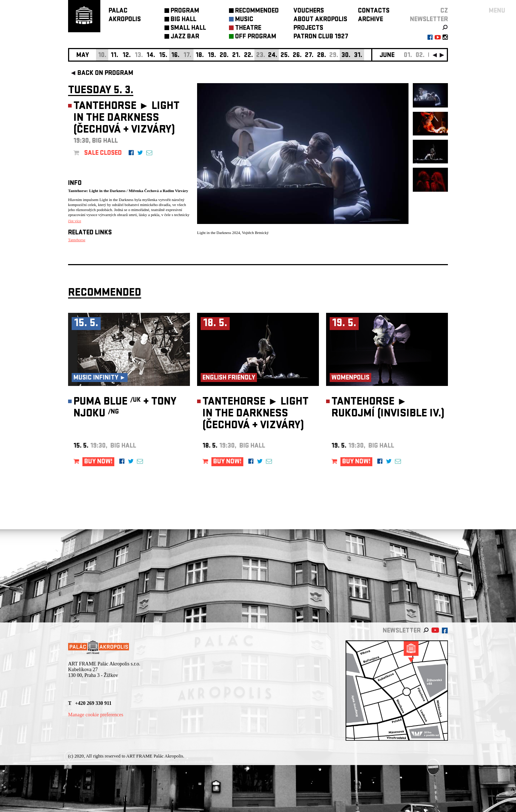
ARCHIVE (371, 20)
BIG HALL (183, 20)
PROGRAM (185, 11)
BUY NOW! (98, 462)
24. (273, 56)
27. (309, 56)
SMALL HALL (188, 28)
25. (285, 56)
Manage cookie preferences (96, 715)
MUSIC (244, 20)
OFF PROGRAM (256, 37)
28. (322, 56)
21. (236, 56)
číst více (75, 221)
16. (175, 56)
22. (249, 56)
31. (358, 56)
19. (212, 56)
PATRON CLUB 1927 (321, 37)
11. (114, 56)
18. (200, 56)
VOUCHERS (309, 11)
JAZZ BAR (185, 37)
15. (163, 56)
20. (224, 56)
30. (346, 56)
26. (297, 56)
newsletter (429, 20)
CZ (444, 11)
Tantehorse (77, 240)
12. (127, 56)
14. (151, 56)
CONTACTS (374, 11)
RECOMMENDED (257, 11)
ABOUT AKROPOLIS (320, 20)
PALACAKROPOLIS (125, 16)
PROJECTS (308, 28)
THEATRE (248, 28)
